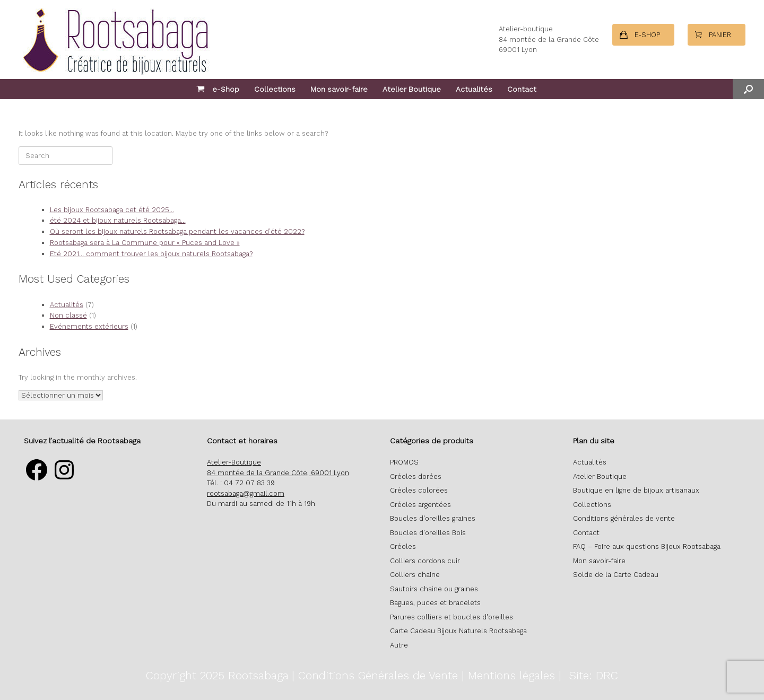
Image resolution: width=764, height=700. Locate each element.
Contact (522, 89)
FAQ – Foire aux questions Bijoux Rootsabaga (647, 546)
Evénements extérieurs (89, 326)
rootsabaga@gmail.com (246, 493)
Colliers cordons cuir (425, 561)
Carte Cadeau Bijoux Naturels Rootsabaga (458, 631)
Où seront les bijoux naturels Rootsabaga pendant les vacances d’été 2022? (177, 231)
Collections (275, 89)
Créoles (403, 546)
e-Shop (218, 89)
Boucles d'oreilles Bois (428, 533)
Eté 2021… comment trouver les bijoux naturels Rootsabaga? (151, 254)
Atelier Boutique (412, 89)
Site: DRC (593, 675)
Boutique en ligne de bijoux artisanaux (636, 490)
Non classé (68, 315)
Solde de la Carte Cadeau (616, 575)
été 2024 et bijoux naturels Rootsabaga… (118, 220)
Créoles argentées (420, 505)
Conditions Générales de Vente (378, 675)
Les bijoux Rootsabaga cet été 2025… (112, 210)
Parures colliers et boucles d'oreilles (452, 617)
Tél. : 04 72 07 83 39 (241, 483)
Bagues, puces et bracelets (435, 603)
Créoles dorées (416, 476)
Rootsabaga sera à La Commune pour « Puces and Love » (145, 243)
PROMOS (404, 462)
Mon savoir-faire (339, 89)
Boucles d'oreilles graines (433, 518)
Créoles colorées (419, 490)
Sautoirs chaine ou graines (434, 589)
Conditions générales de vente (624, 518)
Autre (399, 645)
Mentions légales (511, 675)
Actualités (474, 89)
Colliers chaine (415, 575)
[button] (748, 89)
